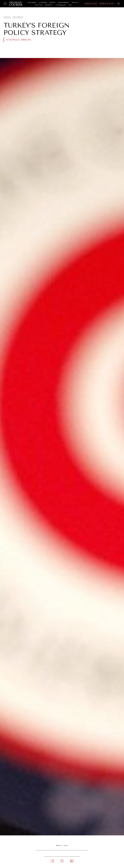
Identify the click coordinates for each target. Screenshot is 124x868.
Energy (52, 3)
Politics (39, 5)
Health (75, 3)
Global (7, 17)
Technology (61, 5)
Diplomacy (32, 3)
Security (49, 5)
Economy (43, 3)
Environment (64, 3)
